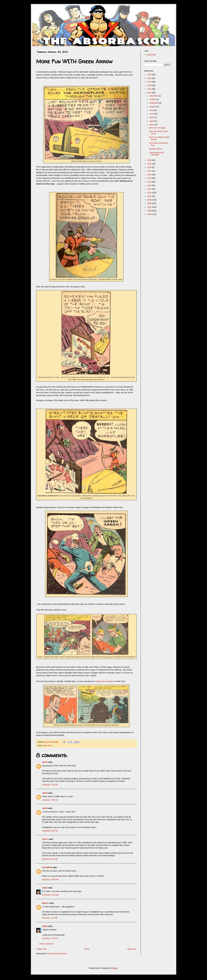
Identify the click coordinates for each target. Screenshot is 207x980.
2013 (150, 185)
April (152, 121)
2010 (150, 196)
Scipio (45, 888)
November (154, 96)
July (151, 110)
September (154, 103)
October (153, 99)
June (152, 114)
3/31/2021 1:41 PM (50, 918)
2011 (150, 193)
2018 (150, 167)
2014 (150, 182)
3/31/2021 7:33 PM (50, 938)
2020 (150, 160)
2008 (150, 203)
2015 (150, 178)
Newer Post (42, 949)
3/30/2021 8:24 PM (50, 831)
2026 (150, 75)
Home (87, 949)
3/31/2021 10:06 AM (50, 880)
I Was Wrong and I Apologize (157, 154)
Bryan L (46, 903)
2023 (150, 85)
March (152, 125)
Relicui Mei (151, 55)
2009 (150, 200)
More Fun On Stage (157, 128)
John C (45, 839)
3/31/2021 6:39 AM (50, 859)
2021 (150, 93)
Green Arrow (48, 746)
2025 (150, 78)
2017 (150, 171)
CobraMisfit (47, 867)
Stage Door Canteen (105, 681)
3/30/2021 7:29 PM (50, 800)
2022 (150, 89)
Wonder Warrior (156, 149)
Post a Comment (46, 944)
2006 (150, 211)
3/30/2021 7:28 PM (50, 785)
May (152, 117)
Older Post (131, 949)
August (153, 107)
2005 (150, 214)
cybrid (45, 762)
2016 (150, 175)
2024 (150, 82)
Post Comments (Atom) (57, 954)
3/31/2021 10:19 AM (50, 895)
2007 (150, 207)
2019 (150, 164)
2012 (150, 189)
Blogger (115, 968)
